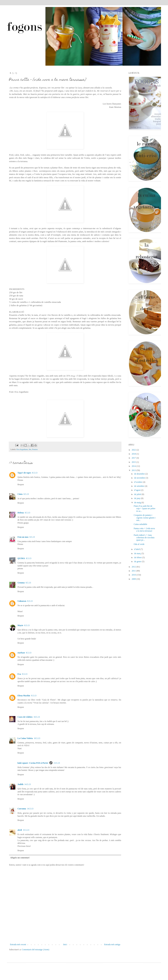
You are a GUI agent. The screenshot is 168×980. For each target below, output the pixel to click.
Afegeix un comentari (20, 858)
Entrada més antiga (112, 944)
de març (138, 553)
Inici (65, 944)
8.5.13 (35, 473)
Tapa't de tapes (24, 473)
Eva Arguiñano (22, 449)
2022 (134, 450)
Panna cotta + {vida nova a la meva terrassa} (144, 530)
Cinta (20, 494)
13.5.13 (57, 763)
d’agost (138, 490)
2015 (134, 462)
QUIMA (21, 558)
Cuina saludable (140, 524)
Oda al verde (139, 544)
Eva (19, 674)
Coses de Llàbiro (25, 717)
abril (20, 830)
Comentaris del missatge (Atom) (36, 950)
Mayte (20, 625)
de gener (138, 562)
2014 (134, 466)
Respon (21, 484)
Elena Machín (24, 696)
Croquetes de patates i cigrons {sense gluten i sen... (145, 518)
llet (30, 449)
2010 (134, 575)
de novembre (140, 478)
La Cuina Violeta (25, 738)
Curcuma (22, 809)
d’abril (137, 549)
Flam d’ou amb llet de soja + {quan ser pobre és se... (145, 509)
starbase (21, 653)
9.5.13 (25, 674)
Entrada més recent (18, 944)
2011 (134, 571)
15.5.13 (26, 830)
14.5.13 (27, 784)
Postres (35, 449)
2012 (134, 567)
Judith (20, 784)
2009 (134, 579)
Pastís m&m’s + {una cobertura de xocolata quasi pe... (144, 538)
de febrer (138, 557)
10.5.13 (37, 717)
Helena (21, 513)
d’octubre (139, 482)
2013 (134, 470)
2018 (134, 454)
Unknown (22, 601)
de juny (138, 498)
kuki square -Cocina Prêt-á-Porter (33, 763)
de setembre (140, 486)
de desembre (140, 474)
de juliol (138, 494)
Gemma (21, 583)
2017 (134, 458)
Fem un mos (23, 537)
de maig (138, 503)
